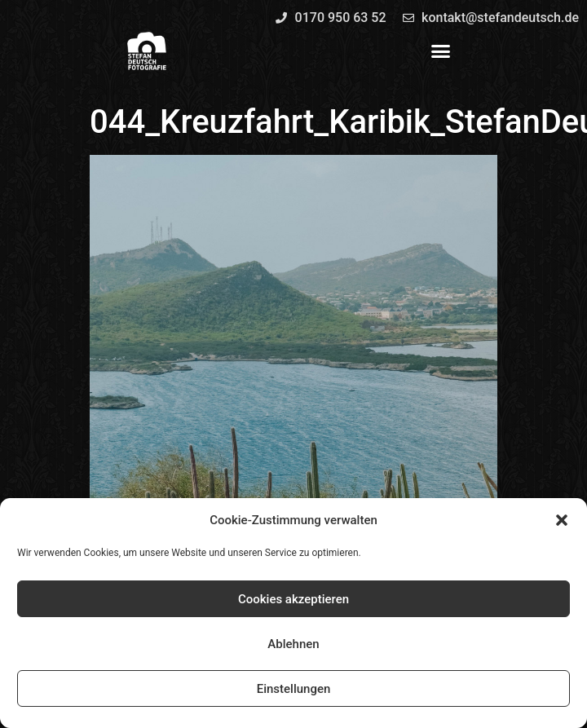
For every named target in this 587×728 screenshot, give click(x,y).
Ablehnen (293, 644)
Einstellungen (294, 689)
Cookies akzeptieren (293, 599)
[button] (562, 520)
